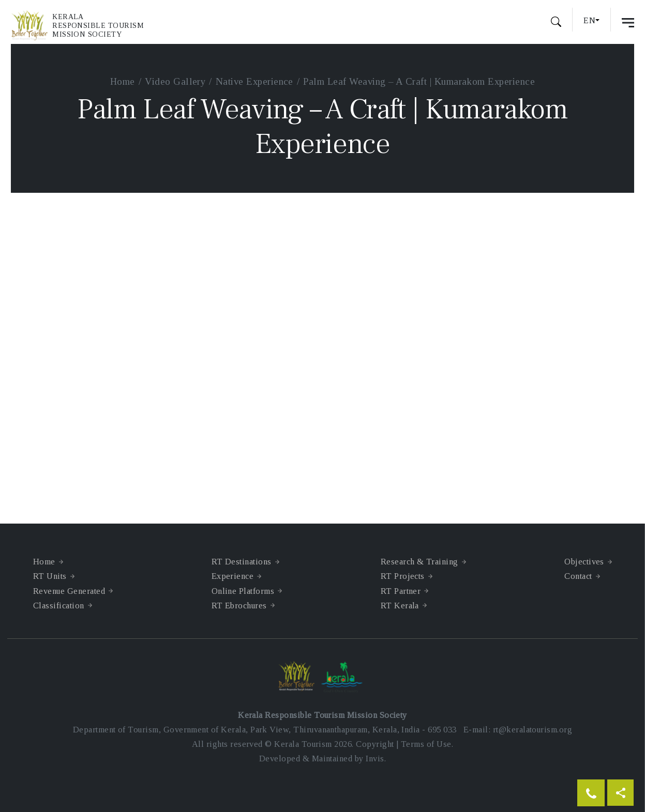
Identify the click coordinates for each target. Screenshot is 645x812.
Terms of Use (426, 744)
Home (123, 81)
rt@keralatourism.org (532, 730)
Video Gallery (175, 81)
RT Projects (403, 576)
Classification (59, 606)
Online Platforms (243, 591)
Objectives (584, 562)
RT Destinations (242, 562)
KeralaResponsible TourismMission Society (98, 26)
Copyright (375, 744)
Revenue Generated (69, 591)
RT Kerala (400, 606)
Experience (233, 576)
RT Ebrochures (239, 606)
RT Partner (401, 591)
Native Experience (254, 81)
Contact (578, 576)
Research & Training (419, 562)
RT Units (50, 576)
